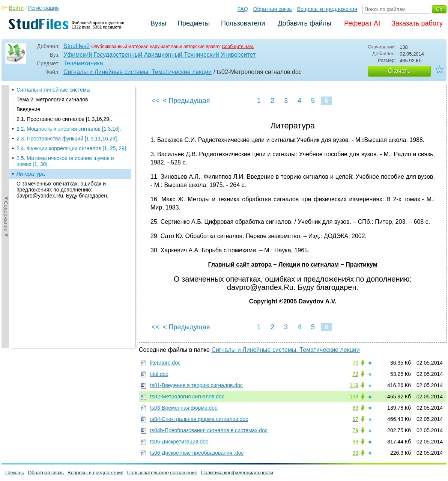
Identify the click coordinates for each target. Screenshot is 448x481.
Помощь (15, 473)
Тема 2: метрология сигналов (52, 100)
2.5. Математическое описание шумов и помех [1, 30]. (65, 161)
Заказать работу (417, 23)
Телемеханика (83, 63)
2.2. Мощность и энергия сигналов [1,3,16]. (69, 129)
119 (354, 385)
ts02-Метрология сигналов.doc (187, 397)
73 (355, 374)
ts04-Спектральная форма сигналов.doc (199, 419)
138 (354, 397)
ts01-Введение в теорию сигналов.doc (196, 385)
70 (355, 363)
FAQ (243, 9)
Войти (16, 8)
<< (156, 101)
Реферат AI (362, 23)
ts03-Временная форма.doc (184, 408)
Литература (31, 174)
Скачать (399, 71)
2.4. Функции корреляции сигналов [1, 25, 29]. (72, 148)
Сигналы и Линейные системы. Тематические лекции (138, 72)
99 (355, 442)
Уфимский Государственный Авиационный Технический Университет (159, 55)
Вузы (158, 23)
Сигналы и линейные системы (53, 90)
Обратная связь (273, 9)
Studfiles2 (77, 46)
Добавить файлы (304, 23)
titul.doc (159, 374)
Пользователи (243, 23)
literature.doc (165, 363)
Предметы (194, 23)
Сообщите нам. (238, 47)
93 (355, 453)
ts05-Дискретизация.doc (179, 442)
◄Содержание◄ (6, 216)
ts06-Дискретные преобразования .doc (197, 453)
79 (355, 430)
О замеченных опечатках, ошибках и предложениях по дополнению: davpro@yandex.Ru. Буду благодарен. (62, 190)
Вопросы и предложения (327, 9)
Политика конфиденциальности (237, 473)
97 (355, 419)
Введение (28, 109)
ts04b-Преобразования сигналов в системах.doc (209, 430)
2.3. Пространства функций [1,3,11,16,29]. (67, 139)
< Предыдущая (186, 101)
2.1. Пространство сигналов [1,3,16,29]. (64, 119)
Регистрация (44, 8)
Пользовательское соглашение (162, 473)
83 (355, 408)
